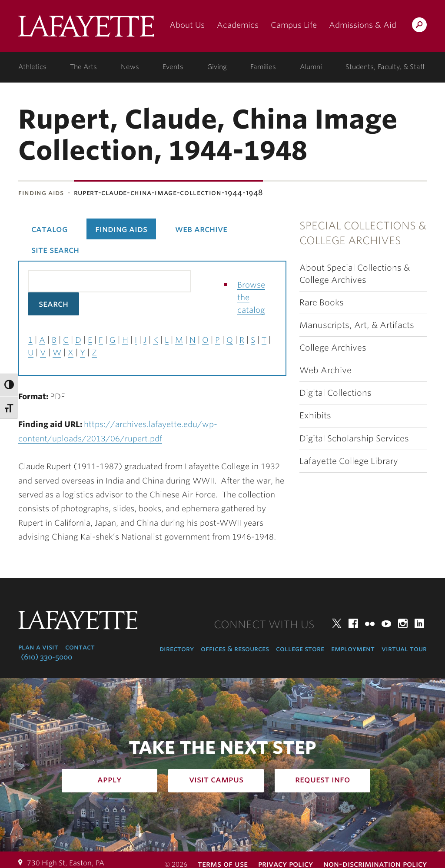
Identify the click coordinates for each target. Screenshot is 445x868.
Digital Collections (335, 393)
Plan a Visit (38, 647)
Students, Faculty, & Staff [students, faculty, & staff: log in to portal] (385, 67)
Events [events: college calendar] (173, 67)
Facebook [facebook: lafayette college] (353, 623)
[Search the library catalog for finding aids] (109, 281)
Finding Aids (41, 193)
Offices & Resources (235, 649)
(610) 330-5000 (46, 657)
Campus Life (294, 25)
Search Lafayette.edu (419, 26)
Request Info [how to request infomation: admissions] (323, 779)
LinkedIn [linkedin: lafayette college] (419, 623)
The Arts (83, 67)
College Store (300, 649)
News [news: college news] (130, 67)
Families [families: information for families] (263, 67)
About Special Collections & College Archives (355, 274)
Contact (80, 647)
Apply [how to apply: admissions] (110, 779)
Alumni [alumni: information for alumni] (311, 67)
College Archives (333, 348)
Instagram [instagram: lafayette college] (403, 623)
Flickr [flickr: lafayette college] (370, 623)
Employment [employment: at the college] (353, 649)
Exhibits (315, 416)
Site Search (55, 250)
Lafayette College (86, 29)
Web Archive (325, 370)
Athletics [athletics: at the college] (32, 67)
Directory (177, 649)
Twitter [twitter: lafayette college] (337, 623)
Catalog (49, 229)
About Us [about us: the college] (187, 25)
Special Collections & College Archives (363, 233)
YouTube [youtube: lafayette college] (386, 623)
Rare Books (322, 303)
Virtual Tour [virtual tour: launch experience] (404, 649)
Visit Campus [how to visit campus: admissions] (216, 779)
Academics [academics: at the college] (238, 25)
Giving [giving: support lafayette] (217, 67)
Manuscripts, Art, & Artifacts (357, 325)
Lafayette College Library (349, 461)
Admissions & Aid (363, 25)
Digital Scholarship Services (354, 439)
